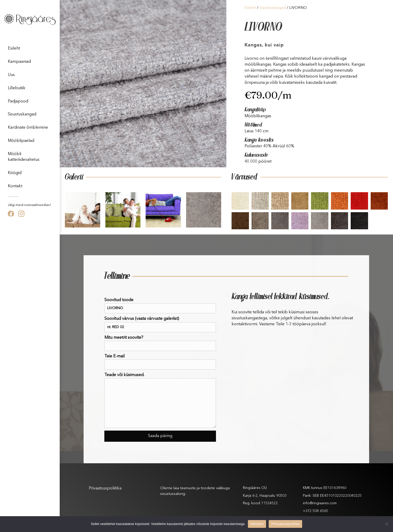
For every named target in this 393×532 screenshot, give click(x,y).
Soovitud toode (160, 306)
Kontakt (15, 186)
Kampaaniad (19, 62)
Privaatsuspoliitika (105, 488)
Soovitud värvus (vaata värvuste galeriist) (160, 324)
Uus (11, 75)
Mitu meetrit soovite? (160, 343)
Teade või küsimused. (160, 400)
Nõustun (257, 524)
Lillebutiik (17, 88)
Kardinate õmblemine (28, 128)
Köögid (15, 173)
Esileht (14, 49)
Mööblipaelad (21, 141)
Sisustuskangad (22, 114)
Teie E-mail (160, 362)
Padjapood (18, 101)
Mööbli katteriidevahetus (24, 157)
